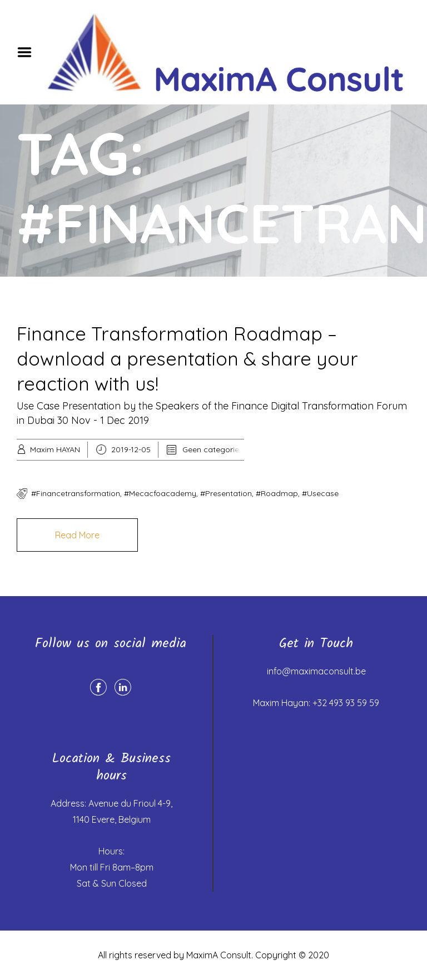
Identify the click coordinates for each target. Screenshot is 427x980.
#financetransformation (76, 493)
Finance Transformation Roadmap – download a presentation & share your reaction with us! (187, 359)
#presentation (226, 493)
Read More (77, 535)
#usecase (320, 493)
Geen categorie (211, 449)
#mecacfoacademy (160, 493)
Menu (28, 52)
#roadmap (277, 493)
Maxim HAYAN (55, 449)
